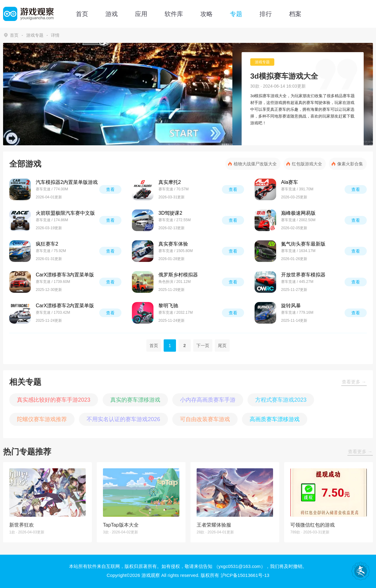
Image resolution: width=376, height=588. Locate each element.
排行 (266, 14)
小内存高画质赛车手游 (208, 400)
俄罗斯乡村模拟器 (178, 275)
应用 (141, 14)
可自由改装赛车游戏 (205, 419)
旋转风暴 (291, 306)
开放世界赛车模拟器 (303, 275)
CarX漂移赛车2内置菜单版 (65, 306)
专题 (236, 14)
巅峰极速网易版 (298, 213)
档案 (295, 14)
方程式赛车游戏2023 (281, 400)
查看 (110, 189)
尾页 (222, 346)
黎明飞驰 (168, 306)
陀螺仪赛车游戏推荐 (42, 419)
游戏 (112, 14)
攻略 (206, 14)
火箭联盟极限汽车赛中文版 (65, 213)
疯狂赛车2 (47, 244)
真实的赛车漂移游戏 (135, 400)
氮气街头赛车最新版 (303, 244)
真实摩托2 (170, 182)
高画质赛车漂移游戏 (275, 419)
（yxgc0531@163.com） (240, 566)
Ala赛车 (290, 182)
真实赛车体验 (173, 244)
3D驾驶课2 (170, 213)
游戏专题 (35, 35)
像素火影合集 (350, 164)
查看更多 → (354, 382)
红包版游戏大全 (307, 164)
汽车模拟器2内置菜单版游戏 (67, 182)
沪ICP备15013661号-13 (245, 575)
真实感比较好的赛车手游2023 (54, 400)
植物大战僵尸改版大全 (255, 164)
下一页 (203, 346)
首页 (82, 14)
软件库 (174, 14)
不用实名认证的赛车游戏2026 (123, 419)
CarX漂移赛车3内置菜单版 (65, 275)
